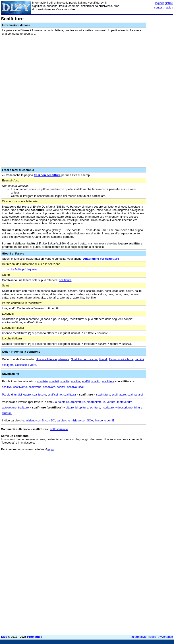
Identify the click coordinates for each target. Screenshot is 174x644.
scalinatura (103, 395)
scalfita (65, 381)
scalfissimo (55, 395)
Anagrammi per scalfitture (101, 259)
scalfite (75, 381)
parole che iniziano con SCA (75, 420)
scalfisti (54, 381)
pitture (70, 407)
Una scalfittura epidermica (53, 359)
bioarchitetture (96, 402)
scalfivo (72, 387)
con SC (50, 420)
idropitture (82, 407)
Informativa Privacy (144, 637)
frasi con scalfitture (47, 175)
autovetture (9, 407)
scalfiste (42, 381)
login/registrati (164, 3)
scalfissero (39, 395)
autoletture (62, 402)
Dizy (4, 637)
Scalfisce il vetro (26, 365)
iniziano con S (35, 420)
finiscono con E (104, 420)
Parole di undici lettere (16, 395)
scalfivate (49, 387)
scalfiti (86, 381)
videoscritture (124, 407)
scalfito (96, 381)
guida (170, 7)
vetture (111, 402)
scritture (95, 407)
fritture (138, 407)
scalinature (119, 395)
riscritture (108, 407)
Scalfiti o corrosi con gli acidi (89, 359)
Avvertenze (166, 637)
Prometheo (35, 637)
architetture (78, 402)
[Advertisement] (140, 482)
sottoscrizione (59, 429)
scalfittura (65, 280)
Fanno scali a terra (121, 359)
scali (81, 387)
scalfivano (35, 387)
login (51, 449)
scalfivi (61, 387)
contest (159, 7)
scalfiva (7, 387)
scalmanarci (135, 395)
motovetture (125, 402)
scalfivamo (20, 387)
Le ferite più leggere (24, 269)
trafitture (23, 407)
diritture (7, 413)
